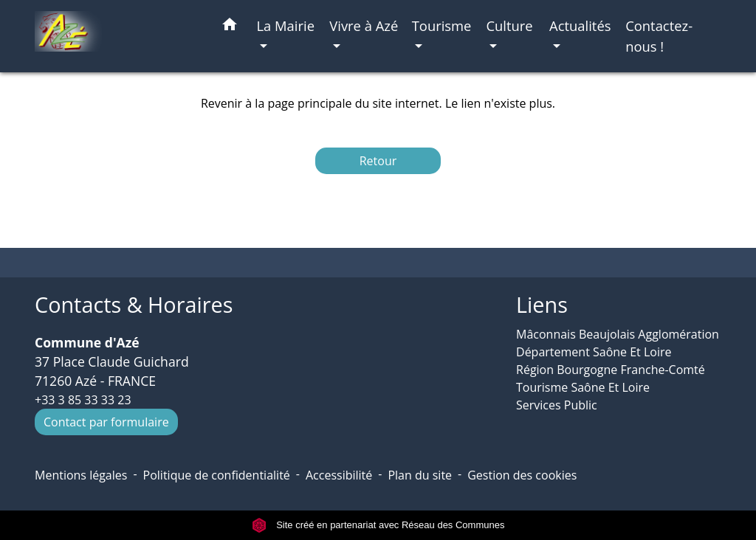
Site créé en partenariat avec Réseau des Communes (378, 525)
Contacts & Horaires (134, 305)
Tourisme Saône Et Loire (583, 387)
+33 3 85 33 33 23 (83, 400)
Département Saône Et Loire (594, 352)
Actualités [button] (580, 25)
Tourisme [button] (442, 25)
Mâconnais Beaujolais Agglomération (618, 334)
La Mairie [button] (285, 25)
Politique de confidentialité (217, 475)
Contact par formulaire (106, 422)
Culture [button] (509, 25)
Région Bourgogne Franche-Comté (611, 370)
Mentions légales (81, 475)
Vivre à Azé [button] (364, 25)
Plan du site (420, 475)
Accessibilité (339, 475)
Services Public (557, 405)
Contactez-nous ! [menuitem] (659, 36)
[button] (230, 27)
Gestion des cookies (522, 475)
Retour (378, 161)
